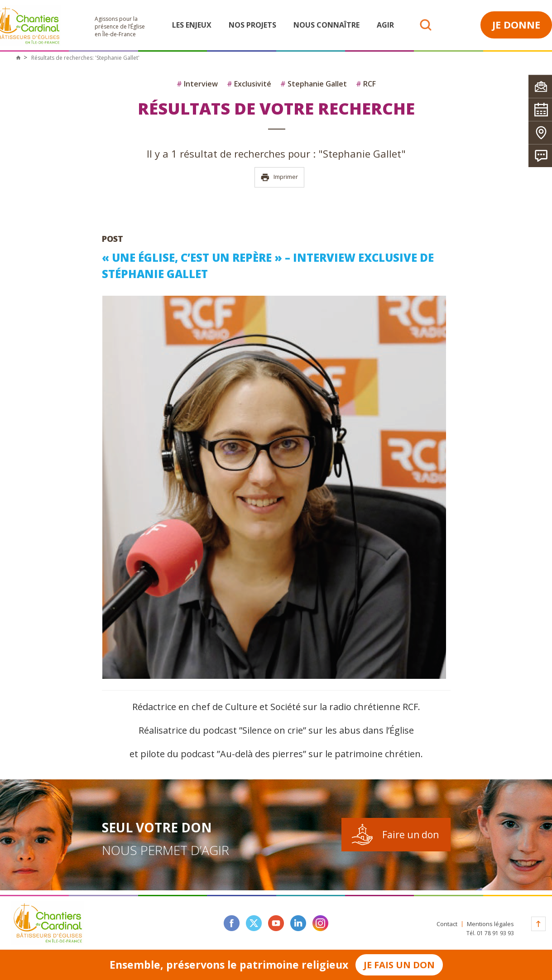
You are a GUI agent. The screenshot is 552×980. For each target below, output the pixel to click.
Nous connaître (326, 25)
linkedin (298, 923)
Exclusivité (249, 84)
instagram (320, 923)
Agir (385, 25)
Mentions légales (490, 924)
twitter (254, 923)
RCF (366, 84)
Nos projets (252, 25)
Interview (197, 84)
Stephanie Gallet (314, 84)
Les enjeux (192, 25)
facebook (232, 923)
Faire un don (410, 835)
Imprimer (279, 177)
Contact (447, 924)
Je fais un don (399, 965)
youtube (276, 923)
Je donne (516, 24)
